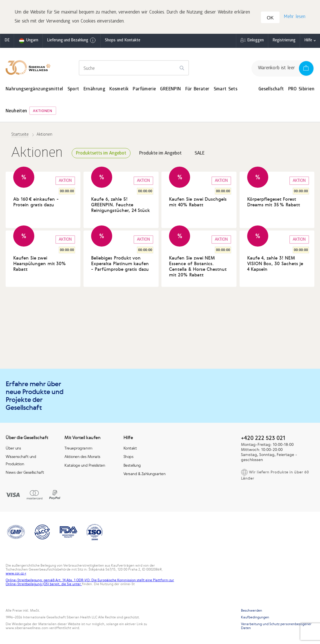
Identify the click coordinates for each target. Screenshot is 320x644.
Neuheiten (16, 111)
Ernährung (94, 89)
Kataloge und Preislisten (85, 465)
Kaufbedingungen (255, 617)
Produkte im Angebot (160, 154)
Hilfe (308, 41)
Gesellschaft (271, 89)
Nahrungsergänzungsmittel (34, 89)
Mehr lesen (295, 17)
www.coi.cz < (16, 573)
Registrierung (284, 41)
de (7, 41)
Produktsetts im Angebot (101, 154)
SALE (200, 154)
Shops (129, 457)
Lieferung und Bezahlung (72, 40)
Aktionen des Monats (82, 457)
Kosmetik (119, 89)
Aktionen (43, 111)
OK (270, 18)
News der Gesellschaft (25, 472)
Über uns (13, 448)
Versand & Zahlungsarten (145, 474)
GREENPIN (170, 89)
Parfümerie (144, 89)
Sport (73, 89)
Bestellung (132, 465)
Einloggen (255, 41)
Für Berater (197, 89)
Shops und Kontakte (123, 41)
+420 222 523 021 (263, 438)
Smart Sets (226, 89)
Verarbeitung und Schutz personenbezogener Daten (276, 626)
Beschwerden (252, 611)
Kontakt (130, 448)
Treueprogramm (78, 448)
